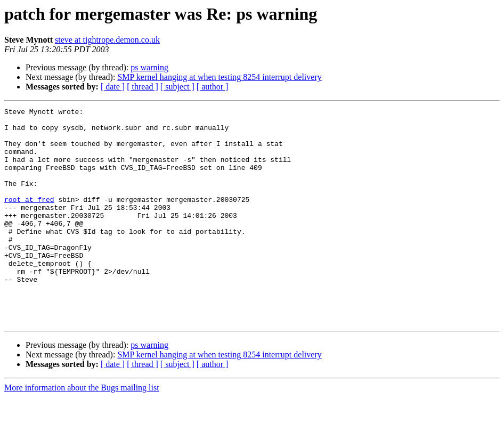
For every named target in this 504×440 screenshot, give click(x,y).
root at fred (29, 218)
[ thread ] (143, 87)
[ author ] (213, 87)
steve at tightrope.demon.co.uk (107, 40)
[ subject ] (177, 87)
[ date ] (113, 87)
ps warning (149, 67)
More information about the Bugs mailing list (82, 431)
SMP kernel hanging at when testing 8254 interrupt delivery (219, 77)
